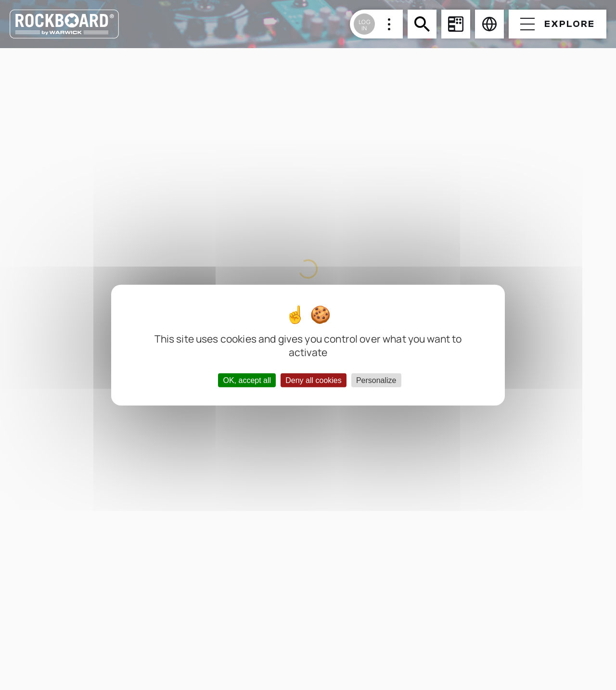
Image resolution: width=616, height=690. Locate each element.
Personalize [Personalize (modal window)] (376, 380)
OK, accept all (247, 380)
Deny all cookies (314, 380)
